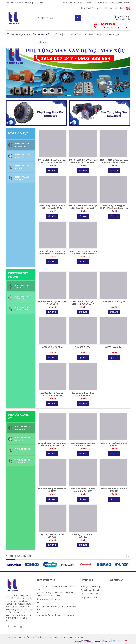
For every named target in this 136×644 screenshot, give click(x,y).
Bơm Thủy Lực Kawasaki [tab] (22, 145)
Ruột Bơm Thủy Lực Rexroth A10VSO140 (83, 303)
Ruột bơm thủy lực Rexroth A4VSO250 (52, 303)
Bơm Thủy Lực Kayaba (120, 3)
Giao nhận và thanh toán (92, 590)
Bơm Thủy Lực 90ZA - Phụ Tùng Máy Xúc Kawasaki (83, 252)
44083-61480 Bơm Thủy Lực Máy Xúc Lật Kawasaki (83, 207)
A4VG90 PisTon (83, 347)
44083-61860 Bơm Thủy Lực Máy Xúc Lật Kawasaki (83, 161)
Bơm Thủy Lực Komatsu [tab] (22, 156)
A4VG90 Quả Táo (114, 347)
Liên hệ (42, 42)
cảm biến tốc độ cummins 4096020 (114, 444)
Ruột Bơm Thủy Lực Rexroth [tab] (23, 286)
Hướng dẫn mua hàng (90, 586)
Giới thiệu (59, 34)
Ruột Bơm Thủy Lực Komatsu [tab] (23, 309)
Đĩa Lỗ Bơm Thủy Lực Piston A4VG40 (83, 394)
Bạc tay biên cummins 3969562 (52, 536)
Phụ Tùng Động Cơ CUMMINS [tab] (22, 428)
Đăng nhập (119, 8)
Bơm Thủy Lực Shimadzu (92, 8)
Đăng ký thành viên (89, 597)
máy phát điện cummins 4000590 (114, 490)
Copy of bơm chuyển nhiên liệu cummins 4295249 (52, 444)
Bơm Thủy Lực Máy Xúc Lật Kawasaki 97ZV (52, 207)
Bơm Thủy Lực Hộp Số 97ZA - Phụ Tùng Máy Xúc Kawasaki (114, 208)
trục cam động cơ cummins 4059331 (52, 490)
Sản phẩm (75, 34)
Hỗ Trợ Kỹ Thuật (94, 34)
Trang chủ (44, 34)
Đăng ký (108, 8)
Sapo (83, 637)
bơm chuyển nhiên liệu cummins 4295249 (83, 444)
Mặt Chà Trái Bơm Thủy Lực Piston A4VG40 (52, 394)
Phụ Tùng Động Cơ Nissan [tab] (22, 461)
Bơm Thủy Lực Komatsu (97, 3)
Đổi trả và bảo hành (89, 594)
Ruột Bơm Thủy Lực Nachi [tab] (23, 298)
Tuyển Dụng (114, 34)
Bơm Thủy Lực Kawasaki (73, 3)
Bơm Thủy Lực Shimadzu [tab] (22, 178)
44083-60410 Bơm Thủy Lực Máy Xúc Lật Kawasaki (114, 161)
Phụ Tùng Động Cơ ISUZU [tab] (22, 450)
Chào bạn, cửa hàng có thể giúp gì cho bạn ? (25, 3)
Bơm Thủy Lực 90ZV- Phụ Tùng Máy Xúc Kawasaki (52, 252)
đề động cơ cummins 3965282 (83, 536)
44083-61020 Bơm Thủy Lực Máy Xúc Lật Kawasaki (52, 161)
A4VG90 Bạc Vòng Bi (114, 301)
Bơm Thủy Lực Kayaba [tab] (22, 167)
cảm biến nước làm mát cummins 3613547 (83, 490)
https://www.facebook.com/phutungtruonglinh (57, 615)
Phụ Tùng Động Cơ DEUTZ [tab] (22, 439)
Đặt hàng (52, 170)
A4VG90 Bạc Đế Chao (52, 347)
